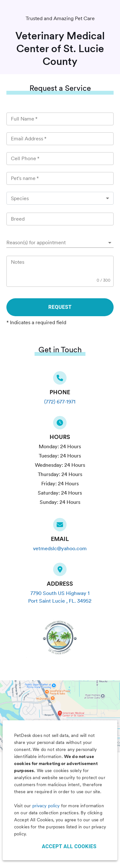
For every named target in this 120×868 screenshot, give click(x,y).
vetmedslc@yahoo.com (60, 548)
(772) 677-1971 (60, 402)
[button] (60, 243)
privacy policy (46, 806)
